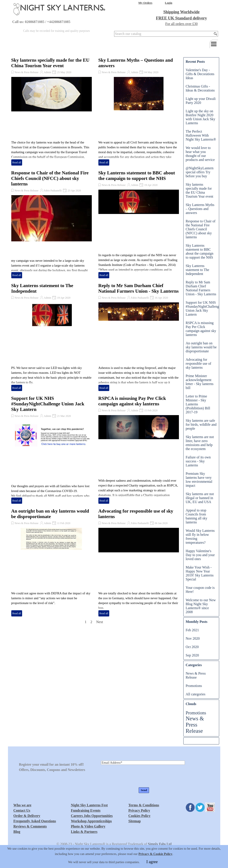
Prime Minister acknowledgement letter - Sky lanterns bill (200, 382)
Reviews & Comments (30, 826)
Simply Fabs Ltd (160, 844)
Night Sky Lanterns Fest (89, 805)
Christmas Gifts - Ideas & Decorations (200, 88)
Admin (47, 72)
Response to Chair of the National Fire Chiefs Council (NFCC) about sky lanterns (50, 178)
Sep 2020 (192, 655)
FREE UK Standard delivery (181, 18)
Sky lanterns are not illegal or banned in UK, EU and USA (200, 498)
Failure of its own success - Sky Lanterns (198, 461)
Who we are (22, 805)
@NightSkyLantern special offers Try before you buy (200, 172)
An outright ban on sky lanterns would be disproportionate (50, 514)
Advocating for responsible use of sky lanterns (199, 363)
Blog (17, 832)
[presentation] (134, 776)
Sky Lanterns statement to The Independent (197, 270)
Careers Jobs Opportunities (92, 816)
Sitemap (135, 821)
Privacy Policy (139, 810)
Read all (17, 162)
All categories (196, 694)
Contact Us (22, 810)
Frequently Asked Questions (35, 821)
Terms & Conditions (144, 805)
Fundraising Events (86, 810)
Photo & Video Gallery (88, 826)
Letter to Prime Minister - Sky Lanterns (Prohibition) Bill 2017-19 (198, 404)
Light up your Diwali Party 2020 (201, 101)
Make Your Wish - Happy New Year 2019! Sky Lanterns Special (200, 573)
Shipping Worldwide (181, 12)
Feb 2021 (192, 630)
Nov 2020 (193, 638)
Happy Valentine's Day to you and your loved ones (200, 555)
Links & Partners (84, 832)
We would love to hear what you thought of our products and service (200, 154)
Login (169, 3)
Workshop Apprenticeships (91, 821)
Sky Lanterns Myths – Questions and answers (200, 209)
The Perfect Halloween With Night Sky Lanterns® (201, 135)
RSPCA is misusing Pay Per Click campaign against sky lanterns (132, 401)
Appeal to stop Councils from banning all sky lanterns (197, 516)
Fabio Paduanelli (53, 191)
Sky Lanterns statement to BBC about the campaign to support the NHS (137, 176)
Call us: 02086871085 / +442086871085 (41, 22)
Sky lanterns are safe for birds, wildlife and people (201, 424)
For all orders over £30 (181, 24)
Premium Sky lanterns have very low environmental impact (199, 480)
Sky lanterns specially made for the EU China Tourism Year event (50, 63)
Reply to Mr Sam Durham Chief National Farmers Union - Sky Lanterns (139, 288)
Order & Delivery (27, 816)
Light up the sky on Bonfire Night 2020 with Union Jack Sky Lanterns (201, 117)
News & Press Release (27, 72)
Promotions (194, 686)
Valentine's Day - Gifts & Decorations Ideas (200, 74)
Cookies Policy (140, 816)
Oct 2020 (192, 647)
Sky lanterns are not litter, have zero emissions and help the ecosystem (200, 443)
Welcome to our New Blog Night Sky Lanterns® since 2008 (201, 606)
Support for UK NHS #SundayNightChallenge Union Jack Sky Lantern (48, 404)
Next (100, 622)
